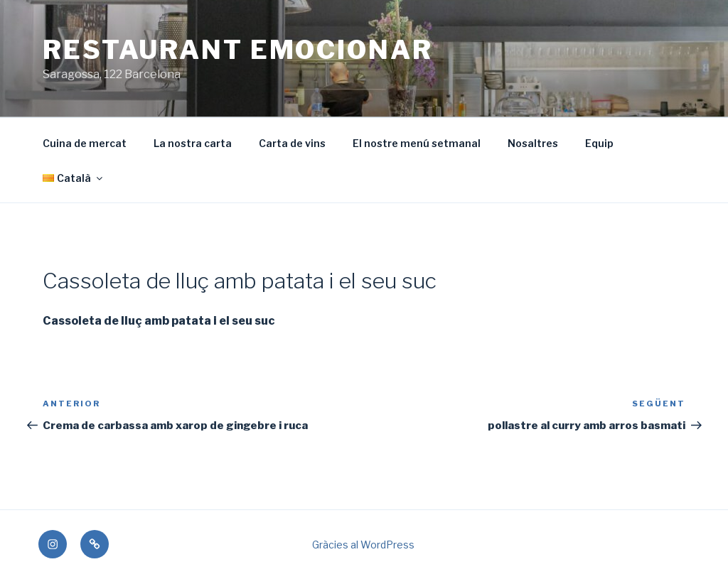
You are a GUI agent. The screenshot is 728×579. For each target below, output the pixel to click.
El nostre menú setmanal (417, 143)
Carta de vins (292, 143)
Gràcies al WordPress (363, 545)
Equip (599, 143)
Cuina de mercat (85, 143)
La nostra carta (193, 143)
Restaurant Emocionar (238, 50)
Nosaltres (533, 143)
